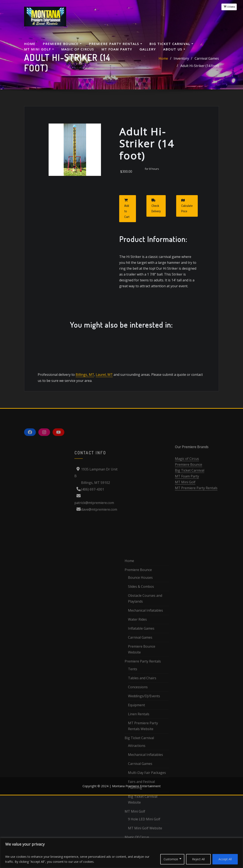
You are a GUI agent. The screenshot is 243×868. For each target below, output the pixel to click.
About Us (174, 49)
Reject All (198, 859)
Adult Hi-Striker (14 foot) (200, 67)
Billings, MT (85, 389)
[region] (121, 853)
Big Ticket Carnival (171, 44)
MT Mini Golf (39, 49)
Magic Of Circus (78, 49)
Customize (171, 859)
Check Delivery (156, 221)
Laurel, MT (103, 389)
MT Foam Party (117, 49)
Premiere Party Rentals (115, 44)
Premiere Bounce (62, 44)
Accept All (225, 859)
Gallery (148, 49)
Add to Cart (127, 224)
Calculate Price (187, 221)
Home (30, 44)
